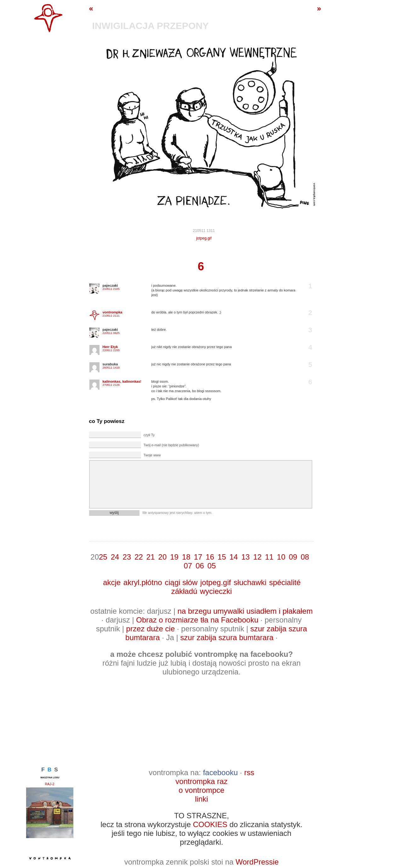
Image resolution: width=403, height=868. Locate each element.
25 (103, 557)
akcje (112, 582)
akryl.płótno (143, 582)
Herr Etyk (110, 347)
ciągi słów (181, 582)
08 (305, 557)
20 (163, 557)
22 (139, 557)
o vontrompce (201, 790)
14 (234, 557)
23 (127, 557)
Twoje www (152, 455)
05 (212, 566)
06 (200, 566)
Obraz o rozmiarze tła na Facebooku (197, 620)
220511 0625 (111, 333)
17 (198, 557)
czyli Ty (149, 435)
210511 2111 (111, 316)
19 (174, 557)
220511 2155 (111, 350)
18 (186, 557)
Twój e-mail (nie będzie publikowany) (171, 445)
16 (210, 557)
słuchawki (250, 582)
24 (115, 557)
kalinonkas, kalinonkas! (122, 381)
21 (151, 557)
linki (201, 799)
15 (222, 557)
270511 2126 (111, 385)
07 (188, 566)
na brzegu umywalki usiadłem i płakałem (245, 611)
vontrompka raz (201, 781)
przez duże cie (151, 629)
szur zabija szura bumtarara (227, 637)
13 (245, 557)
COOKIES (210, 824)
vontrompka (113, 312)
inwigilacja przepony (151, 26)
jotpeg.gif (204, 238)
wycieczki (216, 591)
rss (249, 772)
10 (281, 557)
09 (293, 557)
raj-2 (50, 784)
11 (269, 557)
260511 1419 (111, 368)
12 (257, 557)
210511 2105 (111, 289)
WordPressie (257, 862)
